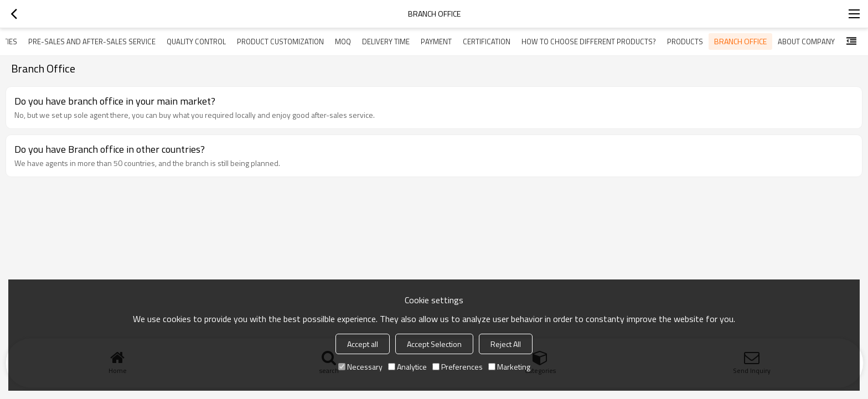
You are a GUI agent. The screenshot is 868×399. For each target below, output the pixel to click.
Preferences (458, 367)
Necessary (360, 367)
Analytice (407, 367)
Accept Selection (434, 344)
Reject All (506, 344)
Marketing (509, 367)
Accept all (363, 344)
